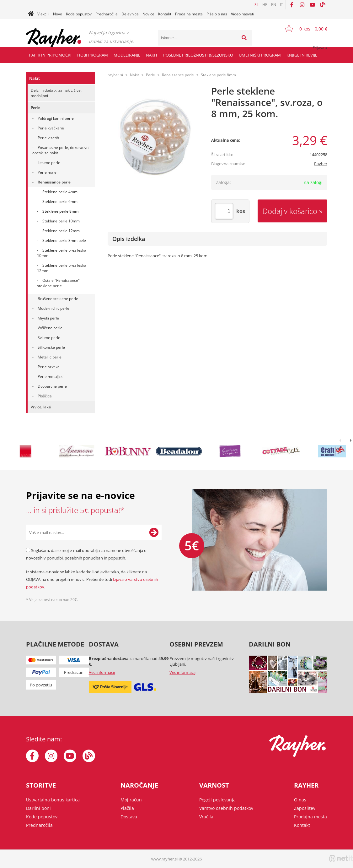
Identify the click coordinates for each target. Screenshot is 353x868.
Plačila (127, 808)
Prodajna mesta (189, 14)
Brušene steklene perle (58, 299)
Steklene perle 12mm (61, 231)
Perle (35, 108)
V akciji (43, 14)
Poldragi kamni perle (56, 118)
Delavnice (130, 14)
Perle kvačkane (51, 128)
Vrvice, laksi (41, 407)
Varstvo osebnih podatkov (226, 808)
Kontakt (165, 14)
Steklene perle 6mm (60, 202)
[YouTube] (313, 5)
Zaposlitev (305, 808)
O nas (300, 800)
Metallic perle (50, 357)
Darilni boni (38, 808)
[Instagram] (302, 5)
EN (274, 5)
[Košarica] (302, 29)
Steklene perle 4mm (60, 192)
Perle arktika (49, 367)
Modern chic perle (53, 308)
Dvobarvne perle (52, 386)
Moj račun (131, 800)
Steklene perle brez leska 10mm (62, 253)
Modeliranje (127, 55)
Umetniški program (260, 55)
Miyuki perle (48, 318)
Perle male (47, 172)
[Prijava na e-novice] (154, 532)
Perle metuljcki (51, 377)
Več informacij (102, 672)
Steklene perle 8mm (60, 211)
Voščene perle (50, 328)
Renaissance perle (54, 182)
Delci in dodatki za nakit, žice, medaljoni (56, 93)
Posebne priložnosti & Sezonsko (198, 55)
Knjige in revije (302, 55)
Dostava (129, 817)
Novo (58, 14)
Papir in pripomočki (50, 55)
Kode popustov (79, 14)
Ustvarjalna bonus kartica (53, 800)
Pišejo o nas (217, 14)
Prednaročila (107, 14)
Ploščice (45, 396)
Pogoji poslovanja (217, 800)
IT (281, 5)
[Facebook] (292, 5)
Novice (148, 14)
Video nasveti (243, 14)
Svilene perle (49, 338)
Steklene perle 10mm (61, 221)
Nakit (152, 55)
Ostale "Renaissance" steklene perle (58, 283)
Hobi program (93, 55)
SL (257, 5)
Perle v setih (48, 138)
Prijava (320, 48)
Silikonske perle (51, 347)
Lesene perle (49, 163)
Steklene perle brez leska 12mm (62, 268)
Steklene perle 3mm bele (64, 240)
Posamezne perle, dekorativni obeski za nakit (61, 150)
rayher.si (115, 75)
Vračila (206, 817)
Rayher (321, 164)
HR (265, 5)
